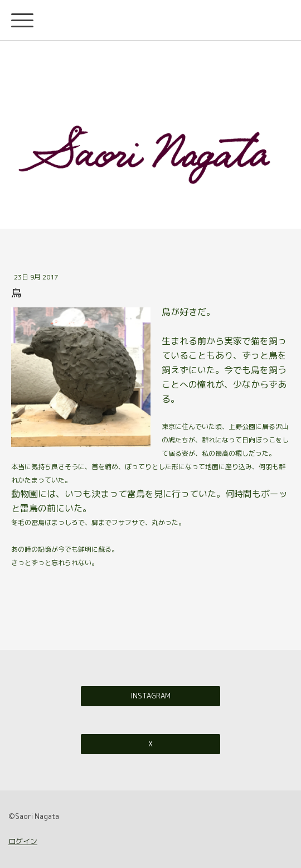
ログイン (23, 841)
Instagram (151, 696)
